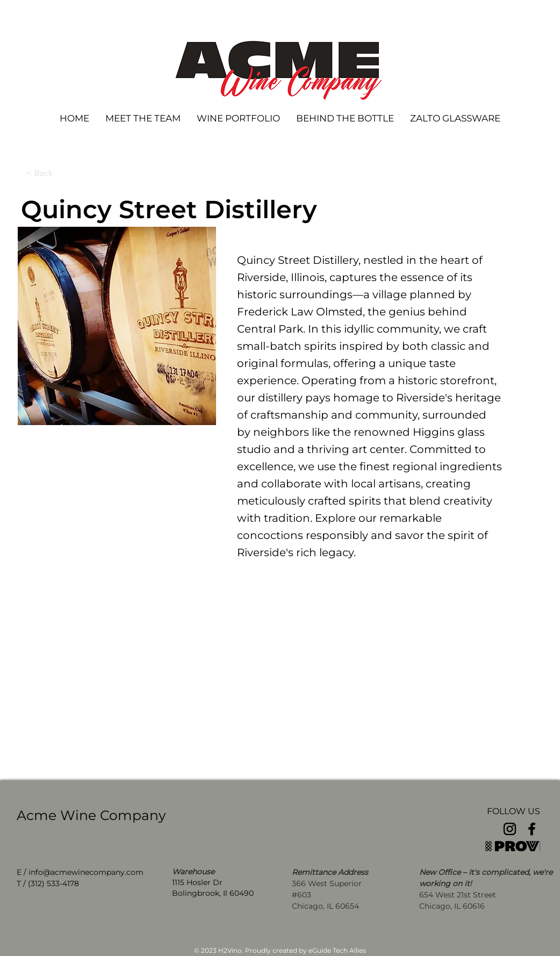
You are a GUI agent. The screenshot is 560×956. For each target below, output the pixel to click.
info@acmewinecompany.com (86, 872)
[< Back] (62, 173)
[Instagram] (510, 829)
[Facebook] (532, 829)
